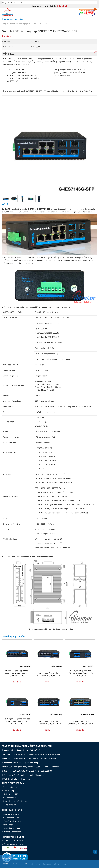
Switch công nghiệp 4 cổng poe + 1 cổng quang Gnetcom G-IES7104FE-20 (17, 673)
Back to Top (95, 853)
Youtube (17, 841)
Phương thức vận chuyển (12, 828)
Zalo (25, 841)
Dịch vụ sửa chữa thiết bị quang (15, 801)
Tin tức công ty (8, 791)
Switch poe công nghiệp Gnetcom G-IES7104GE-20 (48, 674)
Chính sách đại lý (9, 798)
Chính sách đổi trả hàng (11, 821)
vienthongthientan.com (21, 779)
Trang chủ (5, 24)
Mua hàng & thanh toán (12, 832)
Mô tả (6, 863)
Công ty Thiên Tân (9, 787)
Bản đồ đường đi (17, 750)
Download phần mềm (11, 814)
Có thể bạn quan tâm (18, 863)
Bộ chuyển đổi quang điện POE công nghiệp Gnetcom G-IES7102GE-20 (80, 673)
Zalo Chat (63, 6)
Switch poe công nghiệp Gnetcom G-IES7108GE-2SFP (80, 723)
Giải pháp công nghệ (40, 6)
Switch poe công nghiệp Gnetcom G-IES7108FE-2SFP (48, 723)
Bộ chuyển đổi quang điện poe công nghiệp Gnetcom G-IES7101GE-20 (17, 721)
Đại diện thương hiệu (10, 794)
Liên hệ (53, 6)
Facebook (7, 841)
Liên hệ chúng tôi (9, 805)
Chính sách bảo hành (10, 818)
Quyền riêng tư (8, 825)
